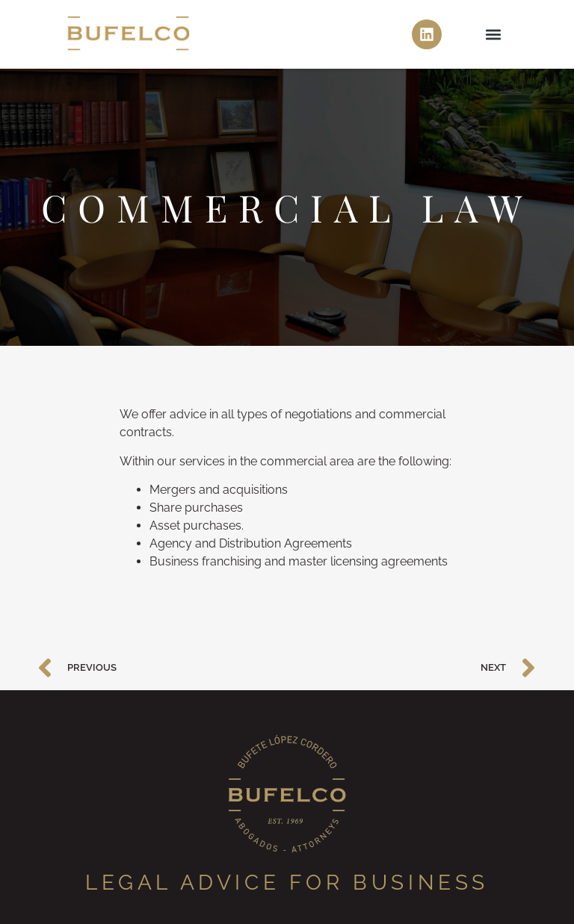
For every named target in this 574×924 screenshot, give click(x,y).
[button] (494, 35)
